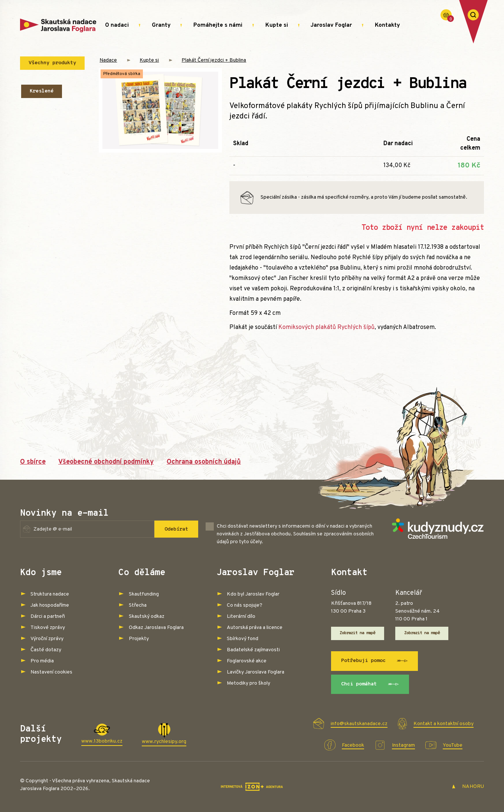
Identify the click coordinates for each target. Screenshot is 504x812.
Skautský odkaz (147, 617)
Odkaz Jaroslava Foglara (156, 628)
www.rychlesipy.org (164, 742)
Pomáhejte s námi (218, 25)
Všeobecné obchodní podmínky (106, 462)
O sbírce (33, 462)
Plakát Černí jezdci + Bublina (214, 60)
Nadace (108, 60)
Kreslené (42, 91)
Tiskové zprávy (48, 628)
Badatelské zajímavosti (253, 650)
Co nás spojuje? (245, 605)
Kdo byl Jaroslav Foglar (253, 594)
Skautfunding (144, 594)
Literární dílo (241, 617)
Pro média (42, 661)
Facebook (353, 745)
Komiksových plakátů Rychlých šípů (326, 327)
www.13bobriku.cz (102, 741)
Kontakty (387, 25)
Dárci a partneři (48, 617)
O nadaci (117, 25)
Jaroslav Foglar (331, 25)
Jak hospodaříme (50, 605)
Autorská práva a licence (255, 628)
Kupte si (277, 25)
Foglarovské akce (247, 661)
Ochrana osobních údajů (204, 462)
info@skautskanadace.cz (359, 724)
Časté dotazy (46, 650)
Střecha (138, 605)
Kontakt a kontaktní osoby (444, 724)
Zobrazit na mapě (357, 633)
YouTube (453, 745)
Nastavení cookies (51, 672)
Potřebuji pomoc (374, 661)
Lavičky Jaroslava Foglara (256, 672)
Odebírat (176, 529)
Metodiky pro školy (248, 683)
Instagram (403, 745)
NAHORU (468, 787)
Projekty (139, 639)
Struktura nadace (50, 594)
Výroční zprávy (47, 639)
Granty (161, 25)
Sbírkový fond (243, 639)
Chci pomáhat (370, 684)
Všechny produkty (52, 63)
